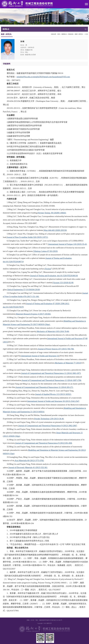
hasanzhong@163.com (61, 77)
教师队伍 (64, 34)
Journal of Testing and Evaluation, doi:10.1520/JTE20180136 (54, 276)
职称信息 (71, 34)
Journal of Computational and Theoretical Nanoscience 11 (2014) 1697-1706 (51, 380)
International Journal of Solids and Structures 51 (40, 356)
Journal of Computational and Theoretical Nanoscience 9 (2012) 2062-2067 (48, 426)
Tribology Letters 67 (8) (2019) (45, 251)
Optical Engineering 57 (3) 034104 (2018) (24, 290)
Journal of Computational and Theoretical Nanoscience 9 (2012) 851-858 (44, 443)
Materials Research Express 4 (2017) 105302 (33, 314)
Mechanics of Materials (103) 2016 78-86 (53, 331)
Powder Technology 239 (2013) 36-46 (49, 419)
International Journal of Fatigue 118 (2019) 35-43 (67, 244)
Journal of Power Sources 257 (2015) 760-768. (56, 349)
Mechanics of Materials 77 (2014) (68, 363)
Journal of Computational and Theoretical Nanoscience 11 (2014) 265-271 (44, 387)
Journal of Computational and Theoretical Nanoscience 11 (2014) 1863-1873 (51, 373)
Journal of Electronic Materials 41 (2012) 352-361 (28, 467)
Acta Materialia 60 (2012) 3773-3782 (29, 461)
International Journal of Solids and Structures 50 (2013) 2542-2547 (53, 401)
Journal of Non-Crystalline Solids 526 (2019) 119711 (27, 237)
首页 (59, 34)
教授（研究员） (79, 34)
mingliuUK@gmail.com (42, 77)
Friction (48, 269)
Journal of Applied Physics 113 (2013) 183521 (53, 394)
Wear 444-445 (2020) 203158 (55, 230)
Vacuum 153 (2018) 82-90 (63, 283)
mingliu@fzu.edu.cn (24, 77)
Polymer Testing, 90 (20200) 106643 (52, 213)
